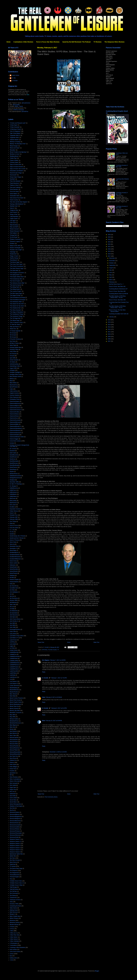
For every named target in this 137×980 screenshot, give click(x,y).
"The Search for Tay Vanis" (17, 306)
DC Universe (13, 449)
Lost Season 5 (14, 681)
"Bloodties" (13, 150)
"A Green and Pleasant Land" (18, 123)
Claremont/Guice (14, 416)
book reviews (13, 950)
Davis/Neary (13, 469)
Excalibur (12, 507)
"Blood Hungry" (14, 146)
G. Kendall (45, 678)
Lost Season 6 (14, 684)
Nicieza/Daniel (14, 740)
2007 (109, 341)
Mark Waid (13, 696)
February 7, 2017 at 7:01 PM (59, 678)
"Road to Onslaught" (15, 248)
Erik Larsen (13, 505)
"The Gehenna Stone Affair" (17, 283)
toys (11, 956)
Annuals (12, 356)
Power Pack (13, 769)
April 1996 (12, 358)
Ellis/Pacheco (13, 503)
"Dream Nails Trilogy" (15, 177)
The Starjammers (14, 873)
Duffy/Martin (13, 494)
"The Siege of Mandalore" (17, 312)
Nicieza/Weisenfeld (15, 752)
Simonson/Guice (14, 823)
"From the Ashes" (14, 192)
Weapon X (13, 914)
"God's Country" (14, 200)
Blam (44, 721)
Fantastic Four (14, 515)
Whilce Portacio (14, 918)
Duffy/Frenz (13, 490)
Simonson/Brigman (15, 819)
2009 (109, 337)
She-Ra (12, 810)
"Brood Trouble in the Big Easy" (18, 152)
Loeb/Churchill (14, 671)
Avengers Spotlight (15, 372)
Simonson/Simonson (15, 835)
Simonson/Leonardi (15, 825)
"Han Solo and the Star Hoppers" (19, 202)
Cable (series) (14, 391)
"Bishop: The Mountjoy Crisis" (18, 144)
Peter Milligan (13, 767)
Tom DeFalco (13, 891)
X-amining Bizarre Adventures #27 (118, 289)
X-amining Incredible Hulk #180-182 (119, 314)
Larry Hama (13, 634)
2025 (109, 237)
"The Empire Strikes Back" (17, 277)
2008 (109, 339)
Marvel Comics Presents (16, 698)
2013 (109, 327)
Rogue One (13, 790)
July (111, 270)
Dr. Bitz (14, 78)
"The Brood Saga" (15, 262)
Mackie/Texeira (14, 692)
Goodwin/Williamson (15, 559)
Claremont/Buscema (15, 404)
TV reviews (13, 866)
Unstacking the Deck (15, 906)
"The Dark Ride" (14, 271)
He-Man (12, 578)
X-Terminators (14, 943)
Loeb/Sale (12, 675)
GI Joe (11, 532)
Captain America (14, 393)
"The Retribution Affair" (16, 302)
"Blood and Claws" (15, 148)
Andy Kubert (13, 352)
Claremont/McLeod (15, 422)
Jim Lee (12, 607)
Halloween (13, 565)
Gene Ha (12, 544)
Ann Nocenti (13, 354)
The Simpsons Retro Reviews (114, 42)
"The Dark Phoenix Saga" (17, 268)
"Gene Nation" (14, 194)
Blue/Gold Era (14, 385)
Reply (44, 672)
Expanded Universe (15, 509)
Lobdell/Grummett (15, 656)
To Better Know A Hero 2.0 (17, 883)
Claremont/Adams (15, 401)
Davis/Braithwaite (14, 465)
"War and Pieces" (14, 327)
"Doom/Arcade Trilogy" (16, 173)
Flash (11, 523)
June (111, 273)
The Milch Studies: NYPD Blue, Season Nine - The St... (117, 307)
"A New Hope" (14, 125)
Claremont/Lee (14, 418)
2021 (109, 247)
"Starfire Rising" (14, 258)
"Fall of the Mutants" (15, 181)
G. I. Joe (12, 530)
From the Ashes (14, 528)
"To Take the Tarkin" (15, 325)
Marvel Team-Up (14, 706)
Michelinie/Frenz (14, 721)
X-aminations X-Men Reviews (23, 42)
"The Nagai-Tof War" (15, 295)
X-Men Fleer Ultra (15, 935)
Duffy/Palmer (13, 496)
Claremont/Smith (14, 435)
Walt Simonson (14, 912)
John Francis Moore (15, 619)
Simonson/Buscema (15, 821)
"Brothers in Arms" (15, 154)
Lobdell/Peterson (14, 665)
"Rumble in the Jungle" (16, 250)
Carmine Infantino (15, 395)
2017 (109, 256)
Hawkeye (12, 575)
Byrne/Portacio (14, 387)
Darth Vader (13, 453)
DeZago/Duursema (15, 478)
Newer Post (41, 642)
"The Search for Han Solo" (17, 304)
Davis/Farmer (13, 467)
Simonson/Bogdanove (16, 817)
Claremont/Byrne (14, 406)
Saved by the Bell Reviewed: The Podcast (77, 42)
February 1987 (14, 517)
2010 (109, 334)
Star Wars (12, 858)
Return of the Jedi (15, 781)
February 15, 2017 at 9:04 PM (54, 721)
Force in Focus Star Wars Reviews (48, 42)
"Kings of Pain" (14, 214)
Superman (12, 864)
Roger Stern (13, 787)
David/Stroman (14, 463)
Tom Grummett (14, 893)
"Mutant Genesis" (14, 229)
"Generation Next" (15, 196)
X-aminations (13, 945)
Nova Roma (13, 758)
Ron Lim (12, 792)
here (28, 95)
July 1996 (12, 625)
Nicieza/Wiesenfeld (15, 754)
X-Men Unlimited (14, 941)
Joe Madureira (14, 611)
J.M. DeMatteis (14, 592)
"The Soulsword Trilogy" (16, 316)
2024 (109, 239)
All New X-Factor (14, 343)
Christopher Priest (15, 399)
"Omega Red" (13, 235)
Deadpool (12, 480)
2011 (109, 332)
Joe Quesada (13, 613)
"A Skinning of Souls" (15, 129)
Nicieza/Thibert (14, 750)
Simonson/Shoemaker (16, 833)
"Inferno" (12, 208)
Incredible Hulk (14, 588)
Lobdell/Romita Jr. (15, 669)
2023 (109, 242)
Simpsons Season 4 (15, 848)
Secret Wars (13, 800)
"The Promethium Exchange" (18, 300)
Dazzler (12, 472)
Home (9, 42)
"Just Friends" (13, 212)
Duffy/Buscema (14, 488)
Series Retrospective (15, 804)
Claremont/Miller (14, 424)
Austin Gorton (15, 75)
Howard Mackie (14, 582)
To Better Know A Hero (16, 881)
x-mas (11, 960)
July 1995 (12, 623)
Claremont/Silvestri (15, 431)
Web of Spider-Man (15, 916)
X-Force (12, 929)
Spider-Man (13, 856)
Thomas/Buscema (15, 875)
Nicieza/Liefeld (14, 744)
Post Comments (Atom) (51, 797)
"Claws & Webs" (14, 160)
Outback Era (13, 760)
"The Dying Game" (15, 275)
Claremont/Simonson (15, 433)
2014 (109, 325)
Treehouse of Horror (15, 900)
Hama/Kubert (13, 567)
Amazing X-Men (14, 349)
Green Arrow (13, 561)
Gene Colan (13, 542)
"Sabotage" (13, 252)
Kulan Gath (13, 632)
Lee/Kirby (12, 642)
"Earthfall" (12, 179)
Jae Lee (12, 596)
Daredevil (12, 451)
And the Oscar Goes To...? (116, 284)
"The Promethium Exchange (17, 298)
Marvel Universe (14, 708)
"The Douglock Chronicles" (17, 273)
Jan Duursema (14, 598)
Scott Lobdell (13, 798)
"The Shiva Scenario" (15, 310)
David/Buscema (14, 455)
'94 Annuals (13, 335)
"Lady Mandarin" (14, 216)
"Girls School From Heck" (17, 198)
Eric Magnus (46, 660)
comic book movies (15, 952)
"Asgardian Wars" (14, 137)
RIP (11, 775)
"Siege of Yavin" (14, 256)
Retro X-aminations (15, 779)
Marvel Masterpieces (15, 704)
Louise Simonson (14, 686)
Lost (11, 679)
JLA (11, 594)
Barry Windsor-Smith (15, 377)
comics (12, 954)
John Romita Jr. (14, 621)
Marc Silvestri (13, 694)
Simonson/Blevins (15, 814)
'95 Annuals (13, 337)
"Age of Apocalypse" (15, 133)
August (111, 268)
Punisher (12, 771)
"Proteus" (12, 243)
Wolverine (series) (15, 923)
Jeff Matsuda (13, 602)
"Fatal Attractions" (15, 183)
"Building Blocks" (14, 156)
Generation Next (14, 546)
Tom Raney (13, 896)
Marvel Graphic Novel (16, 702)
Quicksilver (13, 773)
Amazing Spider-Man (15, 347)
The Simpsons (14, 871)
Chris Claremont (14, 397)
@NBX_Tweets (19, 106)
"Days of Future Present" (16, 167)
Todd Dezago (13, 887)
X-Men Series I (14, 937)
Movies (12, 729)
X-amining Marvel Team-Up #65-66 (118, 294)
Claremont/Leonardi (15, 420)
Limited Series (14, 650)
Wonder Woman (14, 925)
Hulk (11, 584)
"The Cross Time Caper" (16, 264)
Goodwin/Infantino (15, 555)
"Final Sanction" (14, 189)
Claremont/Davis (14, 414)
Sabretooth (13, 794)
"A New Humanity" (15, 127)
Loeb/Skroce (13, 677)
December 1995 (14, 482)
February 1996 (14, 519)
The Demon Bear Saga (16, 868)
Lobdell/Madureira (15, 663)
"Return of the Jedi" (15, 246)
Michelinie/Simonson (15, 723)
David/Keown (13, 457)
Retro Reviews (14, 777)
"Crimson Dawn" (14, 162)
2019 (109, 251)
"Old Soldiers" (13, 233)
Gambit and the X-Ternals (17, 538)
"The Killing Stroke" (15, 289)
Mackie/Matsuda (14, 690)
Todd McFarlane (14, 889)
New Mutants (13, 731)
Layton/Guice (13, 640)
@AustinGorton (26, 103)
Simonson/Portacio (15, 831)
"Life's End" (13, 223)
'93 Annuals (13, 333)
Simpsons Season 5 (15, 850)
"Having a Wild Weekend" (17, 204)
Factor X (12, 513)
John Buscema (14, 615)
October (112, 263)
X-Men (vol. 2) (14, 933)
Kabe (44, 697)
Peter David (13, 765)
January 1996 (13, 600)
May (111, 275)
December (112, 258)
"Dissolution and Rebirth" (16, 171)
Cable (11, 389)
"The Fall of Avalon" (15, 281)
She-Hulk (12, 808)
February (112, 282)
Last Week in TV (14, 638)
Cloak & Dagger (14, 439)
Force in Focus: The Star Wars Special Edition (117, 311)
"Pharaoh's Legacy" (15, 241)
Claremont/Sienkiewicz (16, 428)
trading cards (13, 958)
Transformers (13, 898)
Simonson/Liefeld (14, 827)
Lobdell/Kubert (14, 659)
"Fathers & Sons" (14, 185)
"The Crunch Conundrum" (17, 266)
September (112, 265)
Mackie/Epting (14, 688)
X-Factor (12, 927)
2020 (109, 249)
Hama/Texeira (13, 573)
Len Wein (12, 648)
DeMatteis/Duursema (15, 476)
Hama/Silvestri (14, 571)
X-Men (11, 931)
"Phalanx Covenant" (15, 239)
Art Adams (12, 362)
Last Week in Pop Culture (17, 636)
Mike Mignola (13, 725)
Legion (12, 646)
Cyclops (12, 443)
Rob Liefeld (13, 785)
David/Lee (12, 459)
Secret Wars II (14, 802)
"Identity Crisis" (14, 206)
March (111, 280)
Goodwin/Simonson (15, 557)
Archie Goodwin (14, 360)
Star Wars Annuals (15, 860)
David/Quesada (14, 461)
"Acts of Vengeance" (15, 131)
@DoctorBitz (16, 105)
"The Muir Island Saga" (16, 293)
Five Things (13, 521)
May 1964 (12, 715)
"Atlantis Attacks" (14, 140)
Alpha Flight (13, 345)
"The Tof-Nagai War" (15, 318)
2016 (109, 320)
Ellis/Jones (13, 499)
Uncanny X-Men (14, 904)
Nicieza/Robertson (15, 748)
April (111, 277)
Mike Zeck (12, 727)
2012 (109, 329)
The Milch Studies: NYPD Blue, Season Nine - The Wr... (117, 297)
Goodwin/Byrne (14, 553)
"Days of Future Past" (16, 165)
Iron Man (12, 590)
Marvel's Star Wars (15, 711)
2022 (109, 244)
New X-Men (13, 735)
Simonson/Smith (14, 837)
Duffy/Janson (13, 492)
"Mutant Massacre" (15, 231)
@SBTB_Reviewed (19, 110)
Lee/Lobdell (13, 644)
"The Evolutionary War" (16, 279)
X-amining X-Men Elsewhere (17, 947)
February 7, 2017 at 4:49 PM (58, 660)
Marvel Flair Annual (15, 700)
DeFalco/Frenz (14, 474)
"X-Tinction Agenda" (15, 331)
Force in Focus (14, 526)
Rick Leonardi (13, 783)
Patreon (12, 762)
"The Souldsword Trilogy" (17, 314)
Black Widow (13, 383)
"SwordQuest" (14, 260)
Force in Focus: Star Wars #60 (117, 291)
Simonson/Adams (14, 812)
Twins (11, 902)
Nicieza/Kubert (14, 742)
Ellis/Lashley (13, 501)
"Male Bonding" (14, 225)
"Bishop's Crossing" (15, 142)
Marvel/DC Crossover (16, 713)
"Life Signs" (13, 221)
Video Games (13, 908)
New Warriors (13, 733)
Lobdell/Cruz (13, 654)
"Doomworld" (13, 175)
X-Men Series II (14, 939)
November (112, 261)
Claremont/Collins (15, 412)
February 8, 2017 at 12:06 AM (54, 697)
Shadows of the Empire (16, 806)
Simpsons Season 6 (15, 852)
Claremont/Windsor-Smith (17, 437)
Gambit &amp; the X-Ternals (17, 536)
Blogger (97, 971)
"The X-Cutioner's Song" (16, 322)
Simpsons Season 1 (15, 839)
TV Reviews (98, 42)
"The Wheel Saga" (15, 320)
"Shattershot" (13, 254)
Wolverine (12, 920)
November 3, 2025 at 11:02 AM (58, 752)
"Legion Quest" (14, 219)
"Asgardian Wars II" (15, 135)
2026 (109, 235)
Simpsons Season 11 (15, 841)
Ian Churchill (13, 586)
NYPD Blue (45, 650)
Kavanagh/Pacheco (15, 629)
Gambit (12, 534)
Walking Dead (13, 910)
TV (58, 650)
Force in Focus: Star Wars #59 (117, 300)
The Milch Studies (52, 650)
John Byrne (13, 617)
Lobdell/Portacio (14, 667)
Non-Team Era (14, 756)
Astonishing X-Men (15, 366)
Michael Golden (14, 719)
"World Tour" (13, 329)
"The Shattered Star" (15, 308)
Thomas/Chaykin (14, 877)
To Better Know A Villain (16, 885)
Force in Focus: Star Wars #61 (117, 287)
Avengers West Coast (16, 374)
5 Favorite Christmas (15, 339)
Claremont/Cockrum (15, 408)
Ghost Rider (13, 550)
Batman (12, 379)
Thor (11, 879)
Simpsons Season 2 (15, 844)
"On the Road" (14, 237)
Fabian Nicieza (14, 511)
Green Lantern (14, 563)
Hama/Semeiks (14, 569)
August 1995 (13, 368)
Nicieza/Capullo (14, 738)
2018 (109, 254)
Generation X (13, 548)
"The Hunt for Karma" (16, 285)
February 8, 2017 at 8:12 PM (59, 708)
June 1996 (13, 627)
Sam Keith (12, 796)
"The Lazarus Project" (16, 291)
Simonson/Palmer (15, 829)
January (112, 317)
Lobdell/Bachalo (14, 652)
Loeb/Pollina (13, 673)
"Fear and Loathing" (15, 187)
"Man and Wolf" (14, 227)
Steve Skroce (13, 862)
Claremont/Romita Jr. (15, 426)
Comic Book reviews (15, 441)
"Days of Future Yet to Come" (18, 169)
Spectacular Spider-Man (16, 854)
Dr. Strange (13, 486)
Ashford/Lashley (14, 364)
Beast (11, 381)
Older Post (96, 642)
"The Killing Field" (14, 287)
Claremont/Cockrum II (16, 410)
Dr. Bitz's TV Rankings (16, 484)
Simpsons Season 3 (15, 846)
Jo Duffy (12, 609)
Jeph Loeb (13, 605)
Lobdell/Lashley (14, 661)
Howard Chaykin (14, 580)
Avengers (12, 370)
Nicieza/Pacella (14, 746)
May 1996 (12, 717)
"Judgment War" (14, 210)
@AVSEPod (25, 112)
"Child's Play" (13, 158)
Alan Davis (13, 341)
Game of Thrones (14, 540)
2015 (109, 322)
